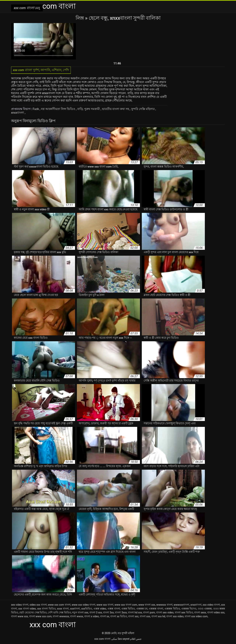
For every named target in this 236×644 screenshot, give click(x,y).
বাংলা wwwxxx (61, 617)
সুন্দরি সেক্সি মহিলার (143, 109)
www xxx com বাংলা (59, 605)
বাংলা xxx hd (158, 617)
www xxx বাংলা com (126, 605)
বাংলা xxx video (175, 617)
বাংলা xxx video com (196, 617)
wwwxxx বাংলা (164, 605)
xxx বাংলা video (27, 609)
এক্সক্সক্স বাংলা (156, 609)
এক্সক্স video (100, 609)
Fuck (36, 109)
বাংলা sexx (200, 613)
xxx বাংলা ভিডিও (46, 609)
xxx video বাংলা (211, 605)
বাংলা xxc (133, 617)
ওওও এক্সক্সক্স (205, 609)
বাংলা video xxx (216, 613)
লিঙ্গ (80, 18)
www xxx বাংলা (105, 605)
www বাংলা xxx (147, 605)
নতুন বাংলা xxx (80, 613)
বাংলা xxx (145, 617)
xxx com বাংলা (102, 639)
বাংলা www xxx (19, 617)
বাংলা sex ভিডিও (184, 613)
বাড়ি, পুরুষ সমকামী (89, 109)
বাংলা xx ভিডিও (119, 617)
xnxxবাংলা (18, 113)
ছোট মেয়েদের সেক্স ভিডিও (33, 613)
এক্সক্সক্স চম (142, 609)
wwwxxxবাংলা (181, 605)
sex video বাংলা (20, 605)
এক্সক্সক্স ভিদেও (189, 609)
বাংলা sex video (165, 613)
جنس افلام (136, 639)
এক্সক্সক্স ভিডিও (172, 609)
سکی (114, 639)
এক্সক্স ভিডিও (128, 609)
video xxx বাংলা (38, 605)
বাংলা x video (92, 617)
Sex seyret (124, 639)
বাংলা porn (149, 613)
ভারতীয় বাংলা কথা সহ (116, 109)
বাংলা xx (105, 617)
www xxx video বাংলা (84, 605)
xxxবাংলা (75, 609)
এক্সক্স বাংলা (114, 609)
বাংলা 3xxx (121, 613)
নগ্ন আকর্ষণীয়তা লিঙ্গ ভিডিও (58, 109)
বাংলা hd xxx (135, 613)
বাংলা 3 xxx (96, 613)
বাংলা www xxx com (40, 617)
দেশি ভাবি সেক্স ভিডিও (59, 613)
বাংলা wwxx (77, 617)
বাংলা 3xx (108, 613)
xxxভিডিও (87, 609)
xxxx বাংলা (63, 609)
